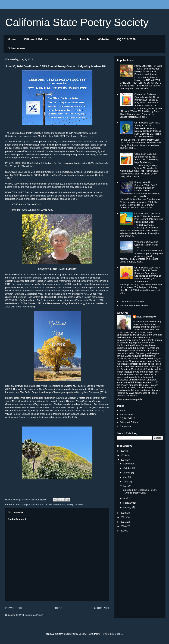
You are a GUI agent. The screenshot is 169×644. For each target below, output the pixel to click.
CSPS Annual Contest (41, 504)
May (126, 486)
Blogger (118, 634)
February (128, 503)
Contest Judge (21, 504)
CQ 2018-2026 (126, 39)
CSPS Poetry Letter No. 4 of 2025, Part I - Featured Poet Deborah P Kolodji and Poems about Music (148, 218)
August (127, 473)
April (126, 498)
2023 (123, 513)
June (126, 482)
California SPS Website (132, 302)
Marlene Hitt (59, 504)
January (128, 507)
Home (12, 39)
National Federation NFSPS (134, 306)
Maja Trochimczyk (146, 317)
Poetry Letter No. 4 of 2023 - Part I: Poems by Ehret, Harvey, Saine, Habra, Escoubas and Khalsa (148, 70)
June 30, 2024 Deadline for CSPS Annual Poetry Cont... (140, 491)
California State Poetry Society (77, 22)
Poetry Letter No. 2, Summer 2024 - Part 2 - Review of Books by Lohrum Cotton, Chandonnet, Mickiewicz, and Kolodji (147, 189)
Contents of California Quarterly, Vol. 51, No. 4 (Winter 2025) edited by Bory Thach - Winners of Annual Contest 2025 (147, 100)
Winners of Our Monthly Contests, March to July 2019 (146, 245)
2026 (123, 451)
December (129, 464)
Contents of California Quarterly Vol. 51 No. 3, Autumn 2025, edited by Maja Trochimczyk (146, 158)
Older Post (102, 608)
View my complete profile (130, 399)
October (128, 468)
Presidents (64, 39)
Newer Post (14, 608)
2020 (123, 526)
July (126, 477)
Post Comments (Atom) (31, 615)
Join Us (84, 39)
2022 (123, 517)
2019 (123, 531)
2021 (123, 522)
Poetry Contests (75, 504)
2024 (123, 460)
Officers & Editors (36, 39)
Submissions (17, 48)
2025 (123, 455)
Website (103, 39)
